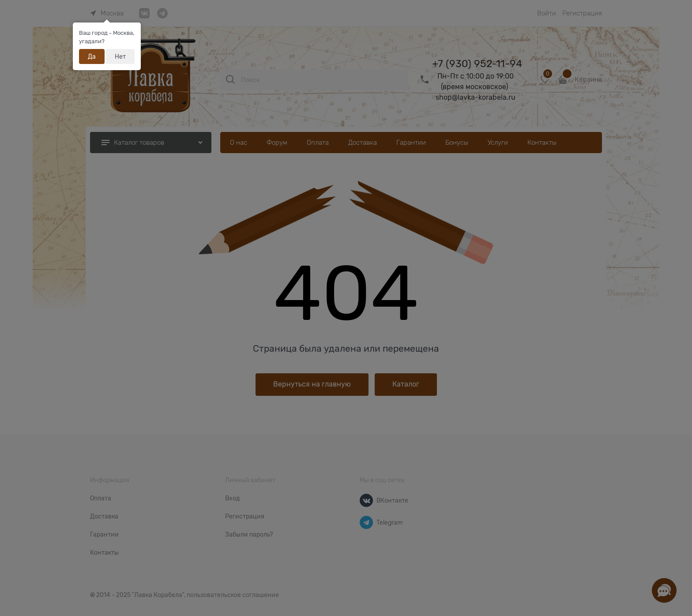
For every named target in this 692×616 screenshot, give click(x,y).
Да (92, 56)
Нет (120, 56)
